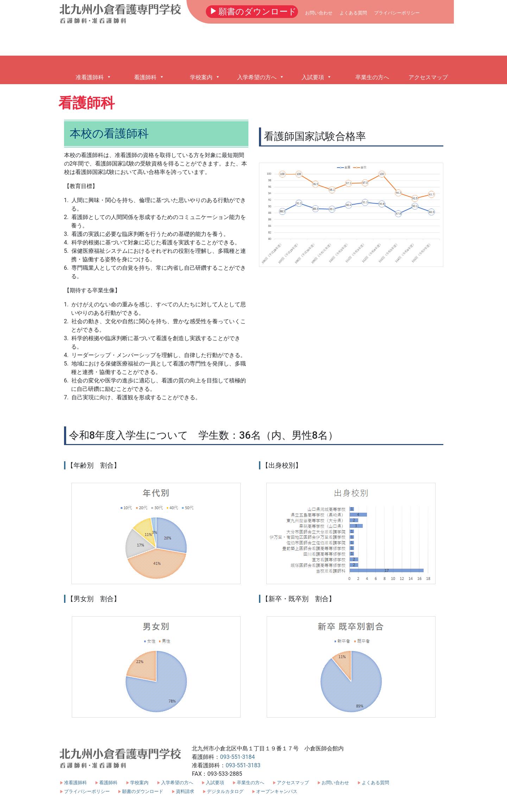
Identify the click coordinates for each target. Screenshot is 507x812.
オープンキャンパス (277, 791)
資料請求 (185, 791)
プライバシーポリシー (397, 13)
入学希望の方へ (177, 783)
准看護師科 (75, 783)
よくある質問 (353, 13)
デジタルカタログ (225, 791)
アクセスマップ (293, 783)
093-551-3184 (237, 757)
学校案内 (139, 783)
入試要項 (215, 783)
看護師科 (108, 783)
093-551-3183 (243, 765)
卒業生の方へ (251, 783)
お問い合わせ (319, 13)
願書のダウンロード (252, 11)
